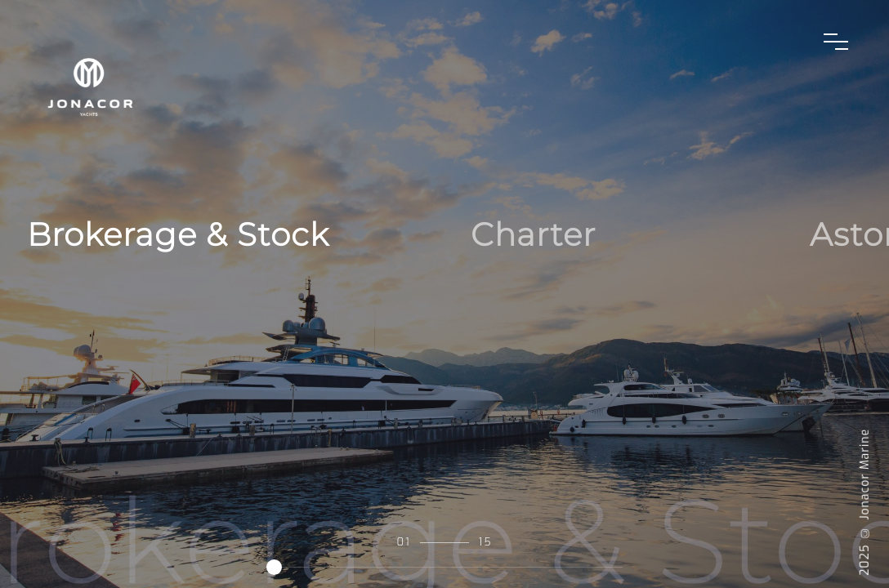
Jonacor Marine (865, 474)
